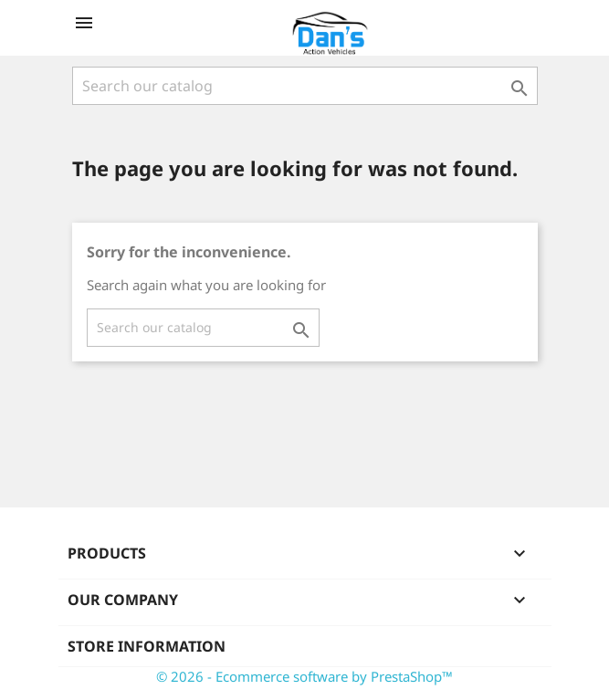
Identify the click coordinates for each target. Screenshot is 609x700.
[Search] (305, 86)
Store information (147, 646)
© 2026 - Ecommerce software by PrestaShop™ (304, 676)
